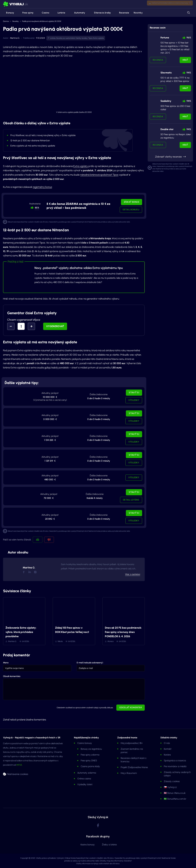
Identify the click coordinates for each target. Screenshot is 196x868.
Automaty (77, 13)
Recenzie (122, 13)
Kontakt (168, 749)
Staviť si (134, 393)
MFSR (19, 765)
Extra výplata (99, 38)
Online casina (84, 779)
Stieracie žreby (100, 13)
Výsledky (134, 400)
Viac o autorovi (133, 574)
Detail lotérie (131, 500)
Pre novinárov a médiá (175, 766)
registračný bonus (42, 187)
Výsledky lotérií (85, 784)
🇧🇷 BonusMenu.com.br (175, 799)
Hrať (185, 60)
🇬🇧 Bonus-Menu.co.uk (175, 793)
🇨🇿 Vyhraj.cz (170, 787)
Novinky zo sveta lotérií (66, 38)
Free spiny (26, 13)
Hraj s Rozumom (129, 773)
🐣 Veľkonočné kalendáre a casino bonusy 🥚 (170, 4)
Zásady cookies (172, 781)
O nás (167, 743)
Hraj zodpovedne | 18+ (132, 743)
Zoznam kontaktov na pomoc (132, 751)
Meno (6, 663)
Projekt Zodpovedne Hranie (134, 767)
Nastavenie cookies (18, 774)
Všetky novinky (81, 38)
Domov (6, 21)
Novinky (138, 13)
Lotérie (60, 13)
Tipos (90, 38)
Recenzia (158, 60)
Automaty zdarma (87, 773)
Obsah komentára (12, 676)
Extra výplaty (81, 166)
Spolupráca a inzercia (175, 761)
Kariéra (167, 755)
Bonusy (9, 13)
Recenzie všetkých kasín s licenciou (133, 760)
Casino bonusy (85, 743)
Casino (44, 13)
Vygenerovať (55, 326)
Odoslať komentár (131, 708)
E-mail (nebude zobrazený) (90, 663)
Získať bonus (132, 202)
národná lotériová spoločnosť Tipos (99, 175)
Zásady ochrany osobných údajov (177, 774)
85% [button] (37, 208)
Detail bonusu (131, 210)
